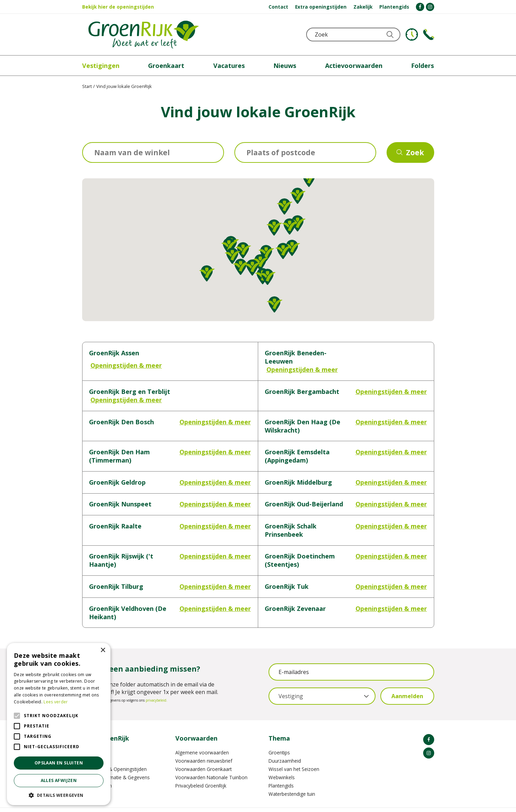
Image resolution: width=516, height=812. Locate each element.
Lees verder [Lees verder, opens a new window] (56, 702)
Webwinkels (282, 761)
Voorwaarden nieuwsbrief (204, 744)
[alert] (59, 724)
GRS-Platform (294, 801)
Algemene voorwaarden (202, 736)
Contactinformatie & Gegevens (116, 761)
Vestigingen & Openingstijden (114, 752)
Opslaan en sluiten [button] (59, 763)
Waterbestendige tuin (292, 777)
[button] (298, 196)
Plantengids (281, 769)
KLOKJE (412, 34)
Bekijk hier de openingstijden (118, 7)
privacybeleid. (157, 684)
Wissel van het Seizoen (294, 752)
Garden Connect (257, 801)
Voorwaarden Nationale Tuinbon (211, 761)
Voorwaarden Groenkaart (203, 752)
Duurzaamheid (285, 744)
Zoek (415, 152)
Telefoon (429, 34)
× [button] (103, 650)
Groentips (279, 736)
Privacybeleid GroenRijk (201, 769)
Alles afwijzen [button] (59, 780)
